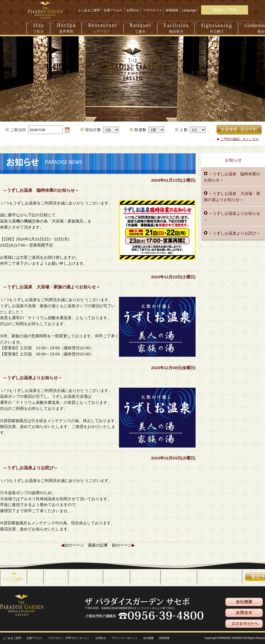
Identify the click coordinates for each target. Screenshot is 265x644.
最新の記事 (98, 545)
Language (189, 10)
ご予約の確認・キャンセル (240, 139)
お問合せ (133, 10)
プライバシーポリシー (125, 638)
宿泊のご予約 (225, 10)
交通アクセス (113, 10)
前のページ (122, 545)
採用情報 (172, 10)
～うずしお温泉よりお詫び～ (234, 233)
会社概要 (148, 638)
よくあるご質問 (89, 10)
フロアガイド (152, 10)
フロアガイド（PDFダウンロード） (69, 638)
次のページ (74, 545)
